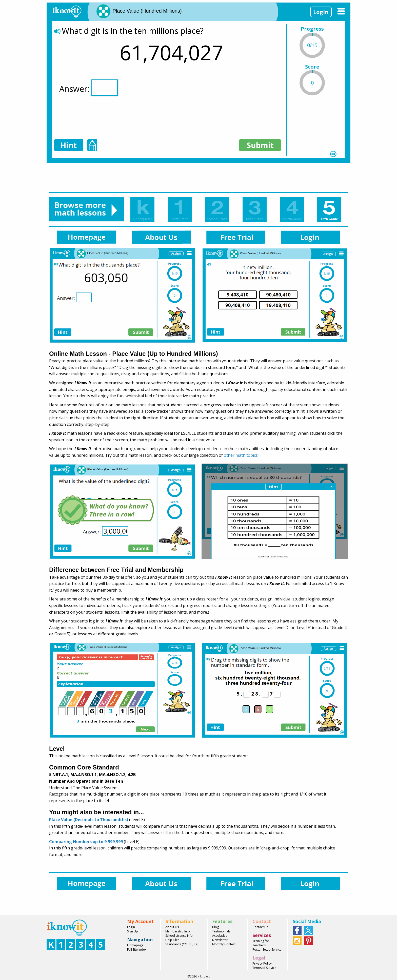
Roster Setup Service (267, 950)
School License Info (179, 936)
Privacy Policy (262, 963)
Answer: (89, 88)
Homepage (135, 945)
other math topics (241, 455)
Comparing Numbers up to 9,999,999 (86, 842)
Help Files (172, 940)
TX (196, 944)
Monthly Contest (224, 944)
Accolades (220, 936)
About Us (172, 927)
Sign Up (133, 931)
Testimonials (221, 931)
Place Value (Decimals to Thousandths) (89, 820)
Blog (215, 927)
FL (190, 944)
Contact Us (260, 927)
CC (185, 944)
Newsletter (220, 940)
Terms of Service (264, 968)
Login (321, 12)
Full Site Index (137, 950)
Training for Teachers (261, 943)
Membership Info (178, 931)
